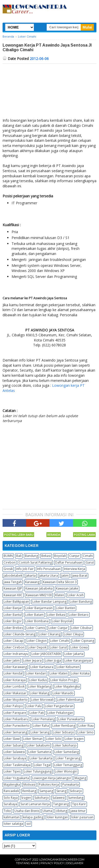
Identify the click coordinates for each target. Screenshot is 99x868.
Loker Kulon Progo (64, 680)
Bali (19, 556)
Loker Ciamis (36, 628)
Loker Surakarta (41, 758)
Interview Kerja (75, 569)
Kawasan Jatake (67, 588)
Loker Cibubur (81, 628)
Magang (80, 778)
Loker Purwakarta (71, 719)
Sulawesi (58, 798)
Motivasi (29, 784)
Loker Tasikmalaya (17, 765)
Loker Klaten (58, 673)
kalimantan (12, 817)
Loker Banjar (13, 608)
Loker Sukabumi (38, 745)
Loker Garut (58, 647)
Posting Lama (84, 535)
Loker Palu (34, 706)
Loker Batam (34, 615)
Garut (90, 562)
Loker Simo (86, 732)
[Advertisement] (50, 92)
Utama (47, 811)
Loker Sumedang (67, 752)
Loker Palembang (70, 700)
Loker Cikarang (50, 634)
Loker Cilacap (13, 641)
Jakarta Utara (48, 576)
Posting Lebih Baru (19, 535)
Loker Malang (39, 693)
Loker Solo (54, 739)
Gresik (8, 569)
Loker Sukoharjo (65, 745)
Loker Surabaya (15, 758)
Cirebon (9, 562)
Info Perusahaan (49, 569)
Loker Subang (13, 745)
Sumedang (76, 798)
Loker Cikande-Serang (19, 634)
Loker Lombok (14, 686)
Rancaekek (11, 791)
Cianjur (74, 556)
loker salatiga (13, 824)
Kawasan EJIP (13, 588)
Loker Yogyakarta (16, 778)
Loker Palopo (13, 706)
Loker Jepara (32, 660)
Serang (61, 791)
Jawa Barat (80, 576)
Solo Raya (11, 798)
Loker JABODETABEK (46, 654)
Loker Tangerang (68, 758)
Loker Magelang (39, 686)
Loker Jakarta (74, 654)
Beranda (54, 535)
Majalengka (12, 784)
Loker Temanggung (68, 765)
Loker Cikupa (73, 634)
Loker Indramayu (16, 654)
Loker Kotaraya (15, 680)
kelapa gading (33, 817)
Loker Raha (41, 726)
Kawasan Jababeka (39, 588)
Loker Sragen (74, 739)
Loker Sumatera (40, 752)
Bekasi (46, 556)
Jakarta (31, 576)
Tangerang (61, 804)
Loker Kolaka (80, 673)
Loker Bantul (13, 615)
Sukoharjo (42, 798)
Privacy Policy (52, 863)
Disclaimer (75, 863)
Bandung (31, 556)
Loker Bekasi (56, 615)
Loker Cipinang (83, 641)
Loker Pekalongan (60, 713)
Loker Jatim (12, 660)
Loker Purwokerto (17, 726)
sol (29, 824)
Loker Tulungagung (38, 771)
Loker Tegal (42, 765)
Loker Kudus (38, 680)
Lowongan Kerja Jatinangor (52, 778)
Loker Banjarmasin (39, 608)
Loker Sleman (33, 739)
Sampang (46, 791)
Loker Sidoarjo (63, 732)
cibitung (61, 811)
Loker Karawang (15, 667)
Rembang (29, 791)
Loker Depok (37, 647)
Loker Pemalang (43, 719)
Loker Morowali (42, 700)
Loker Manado (63, 693)
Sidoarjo (76, 791)
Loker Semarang (15, 732)
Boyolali (60, 556)
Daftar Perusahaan (69, 562)
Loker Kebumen (68, 667)
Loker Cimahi (60, 641)
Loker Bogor (13, 621)
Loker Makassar (15, 693)
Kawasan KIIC (13, 595)
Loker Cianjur (58, 628)
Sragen (26, 798)
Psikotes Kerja (49, 784)
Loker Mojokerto (16, 700)
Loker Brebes (13, 628)
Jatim (65, 576)
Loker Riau (86, 726)
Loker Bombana (37, 621)
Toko (7, 811)
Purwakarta (71, 784)
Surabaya (10, 804)
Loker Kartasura (42, 667)
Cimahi (88, 556)
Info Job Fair (25, 569)
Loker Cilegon (37, 641)
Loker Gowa (79, 647)
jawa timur (78, 811)
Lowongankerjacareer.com (62, 860)
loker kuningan (57, 817)
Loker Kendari (36, 673)
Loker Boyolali (62, 621)
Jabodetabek (13, 576)
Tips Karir (79, 804)
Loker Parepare (15, 713)
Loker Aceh (76, 595)
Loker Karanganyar (78, 660)
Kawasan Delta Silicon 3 (60, 582)
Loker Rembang (64, 726)
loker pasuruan (82, 817)
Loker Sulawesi (14, 752)
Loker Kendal (13, 673)
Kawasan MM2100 (39, 595)
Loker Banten (66, 608)
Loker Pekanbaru (16, 719)
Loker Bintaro (79, 615)
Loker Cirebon (14, 647)
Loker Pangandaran (59, 706)
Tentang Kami (27, 863)
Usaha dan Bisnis (27, 811)
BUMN (8, 556)
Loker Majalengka (67, 686)
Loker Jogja (53, 660)
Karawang (32, 582)
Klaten (60, 595)
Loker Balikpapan (16, 602)
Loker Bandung (81, 602)
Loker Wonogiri (66, 771)
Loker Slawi (12, 739)
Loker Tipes (12, 771)
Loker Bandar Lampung (49, 602)
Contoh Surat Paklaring (35, 562)
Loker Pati (37, 713)
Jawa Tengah (13, 582)
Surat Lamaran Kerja (35, 804)
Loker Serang (40, 732)
